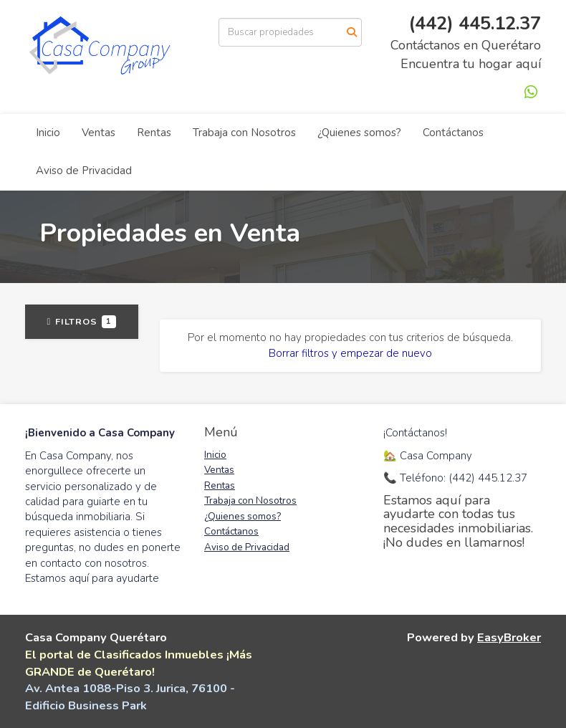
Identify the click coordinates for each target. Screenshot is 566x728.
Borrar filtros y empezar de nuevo (350, 353)
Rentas (154, 133)
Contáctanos (453, 133)
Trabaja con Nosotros (244, 133)
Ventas (99, 133)
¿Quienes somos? (359, 133)
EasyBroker (509, 637)
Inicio (48, 133)
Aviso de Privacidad (84, 171)
